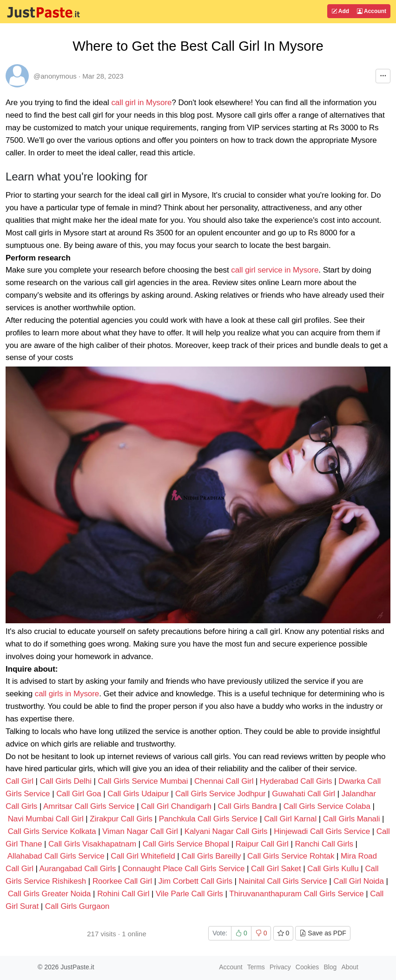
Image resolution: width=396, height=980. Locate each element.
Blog (330, 967)
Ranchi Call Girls (324, 844)
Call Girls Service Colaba (327, 806)
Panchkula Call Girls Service (209, 819)
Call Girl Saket (276, 869)
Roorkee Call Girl (122, 881)
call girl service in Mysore (275, 270)
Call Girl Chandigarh (176, 806)
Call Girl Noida (359, 881)
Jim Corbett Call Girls (195, 881)
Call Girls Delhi (66, 781)
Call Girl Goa (79, 794)
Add (340, 11)
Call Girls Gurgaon (77, 906)
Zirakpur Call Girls (121, 819)
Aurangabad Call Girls (78, 869)
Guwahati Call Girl (304, 794)
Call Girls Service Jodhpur (221, 794)
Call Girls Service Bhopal (186, 844)
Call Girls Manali (352, 819)
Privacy (280, 967)
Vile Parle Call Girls (189, 894)
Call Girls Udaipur (138, 794)
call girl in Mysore (141, 103)
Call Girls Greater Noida (49, 894)
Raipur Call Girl (262, 844)
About (350, 967)
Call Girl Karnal (290, 819)
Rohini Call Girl (123, 894)
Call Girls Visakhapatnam (92, 844)
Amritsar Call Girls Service (90, 806)
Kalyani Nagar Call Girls (226, 831)
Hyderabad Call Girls (296, 781)
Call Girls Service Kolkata (52, 831)
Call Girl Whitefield (143, 856)
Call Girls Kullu (333, 869)
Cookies (307, 967)
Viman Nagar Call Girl (140, 831)
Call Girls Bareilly (211, 856)
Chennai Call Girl (224, 781)
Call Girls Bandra (247, 806)
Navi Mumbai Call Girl (46, 819)
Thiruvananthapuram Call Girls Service (297, 894)
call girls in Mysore (67, 694)
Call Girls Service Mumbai (143, 781)
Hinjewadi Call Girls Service (323, 831)
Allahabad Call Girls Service (57, 856)
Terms (256, 967)
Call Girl (21, 781)
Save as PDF (323, 933)
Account (372, 11)
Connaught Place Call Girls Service (185, 869)
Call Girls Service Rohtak (291, 856)
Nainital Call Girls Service (284, 881)
